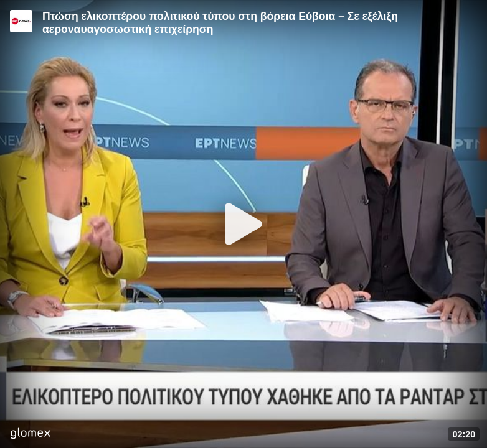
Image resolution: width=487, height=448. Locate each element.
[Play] (243, 224)
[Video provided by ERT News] (21, 21)
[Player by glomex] (30, 435)
